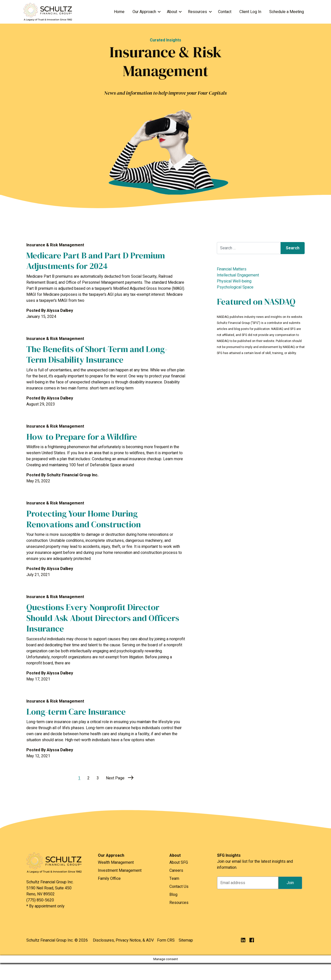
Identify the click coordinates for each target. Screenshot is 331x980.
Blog (173, 895)
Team (174, 879)
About (172, 12)
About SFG (179, 862)
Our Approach (144, 12)
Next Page (120, 778)
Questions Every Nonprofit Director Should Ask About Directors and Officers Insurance (103, 618)
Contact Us (179, 887)
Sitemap (186, 940)
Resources (197, 12)
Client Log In (250, 12)
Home (119, 12)
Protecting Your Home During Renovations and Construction (84, 519)
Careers (176, 871)
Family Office (109, 879)
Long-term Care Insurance (76, 712)
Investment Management (120, 871)
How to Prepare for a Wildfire (82, 437)
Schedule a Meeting (287, 12)
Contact (225, 12)
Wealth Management (116, 862)
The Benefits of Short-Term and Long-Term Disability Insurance (97, 354)
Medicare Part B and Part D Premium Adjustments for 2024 (96, 261)
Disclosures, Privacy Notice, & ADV (123, 940)
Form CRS (166, 940)
